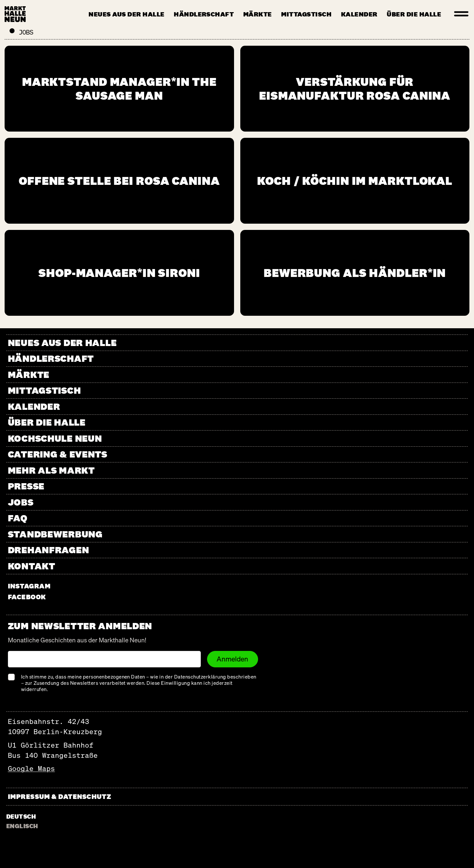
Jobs (21, 502)
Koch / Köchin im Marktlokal (355, 181)
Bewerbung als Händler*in (355, 273)
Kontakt (32, 566)
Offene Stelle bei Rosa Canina (119, 181)
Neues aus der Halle (126, 14)
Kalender (359, 14)
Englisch (22, 826)
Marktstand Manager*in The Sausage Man (119, 89)
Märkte (258, 14)
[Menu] (461, 14)
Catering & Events (58, 454)
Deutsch (21, 816)
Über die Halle (414, 14)
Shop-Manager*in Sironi (119, 273)
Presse (26, 486)
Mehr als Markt (51, 470)
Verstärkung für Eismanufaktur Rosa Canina (355, 89)
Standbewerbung (55, 534)
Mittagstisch (306, 14)
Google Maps (31, 769)
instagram (29, 586)
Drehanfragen (49, 550)
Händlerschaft (204, 14)
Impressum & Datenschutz (59, 796)
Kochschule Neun (55, 438)
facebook (27, 597)
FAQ (18, 518)
